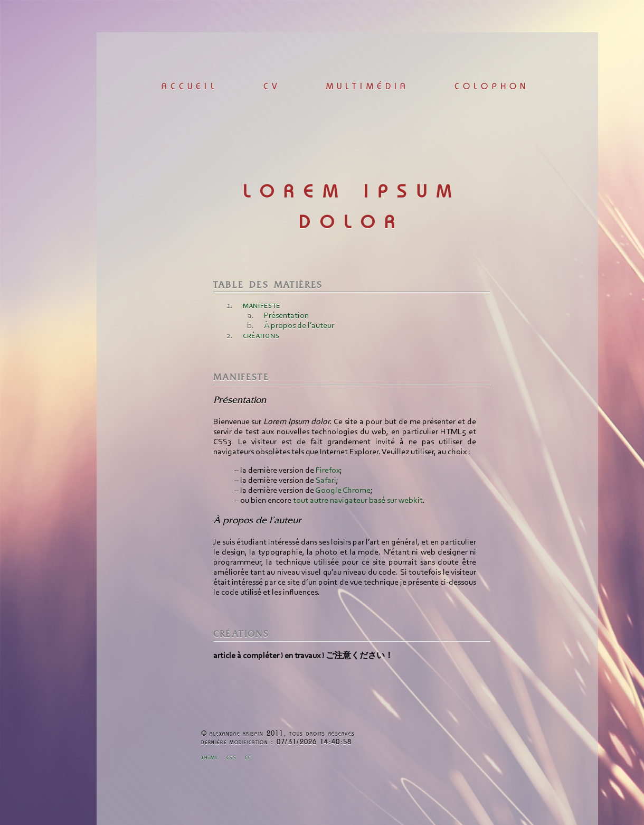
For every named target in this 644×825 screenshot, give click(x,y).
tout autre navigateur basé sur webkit (358, 501)
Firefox (328, 471)
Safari (326, 481)
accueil (190, 87)
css (231, 758)
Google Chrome (343, 491)
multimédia (368, 87)
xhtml (210, 758)
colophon (492, 87)
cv (272, 87)
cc (248, 758)
